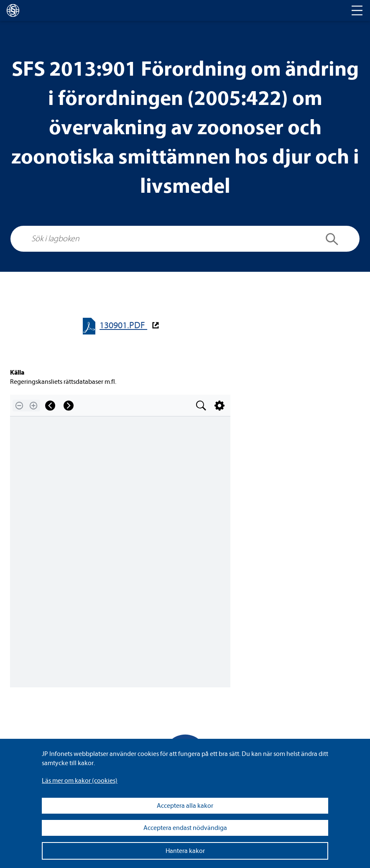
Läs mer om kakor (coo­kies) (80, 781)
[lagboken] (13, 10)
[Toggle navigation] (357, 10)
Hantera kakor (185, 851)
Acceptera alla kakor (185, 806)
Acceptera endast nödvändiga (185, 828)
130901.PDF (123, 325)
